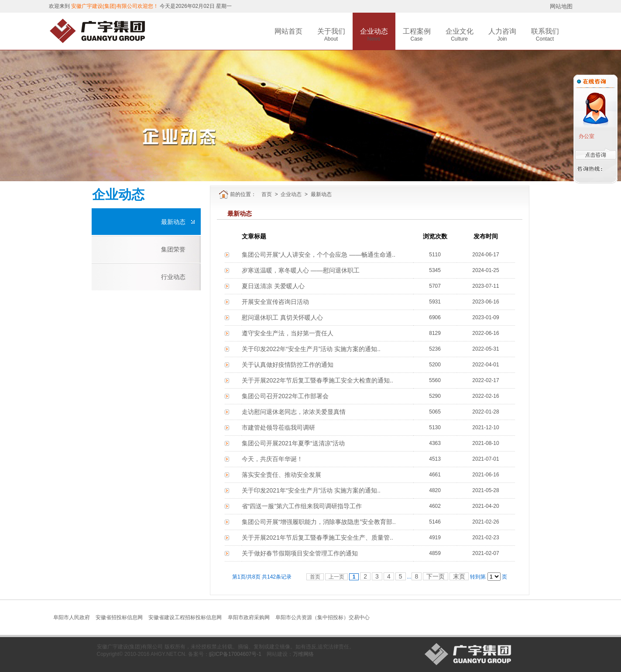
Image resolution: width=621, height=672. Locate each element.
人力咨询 (502, 31)
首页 (267, 194)
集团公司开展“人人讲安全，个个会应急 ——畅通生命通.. (319, 255)
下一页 (436, 576)
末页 (459, 576)
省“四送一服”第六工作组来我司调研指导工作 (302, 506)
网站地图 (561, 6)
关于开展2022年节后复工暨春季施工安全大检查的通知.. (317, 380)
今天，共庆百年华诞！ (272, 459)
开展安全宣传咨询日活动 (275, 302)
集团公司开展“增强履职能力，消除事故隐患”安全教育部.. (319, 522)
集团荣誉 (173, 249)
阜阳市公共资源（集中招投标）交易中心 (323, 617)
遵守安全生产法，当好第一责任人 (288, 333)
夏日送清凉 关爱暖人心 (273, 286)
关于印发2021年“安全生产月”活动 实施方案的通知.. (311, 490)
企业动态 (374, 31)
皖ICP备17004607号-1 (235, 654)
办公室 (586, 136)
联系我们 (545, 31)
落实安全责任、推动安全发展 (281, 475)
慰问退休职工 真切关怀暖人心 (282, 317)
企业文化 (460, 31)
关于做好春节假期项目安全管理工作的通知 (300, 553)
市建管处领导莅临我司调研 (278, 427)
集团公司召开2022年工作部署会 (285, 396)
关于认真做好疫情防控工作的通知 (288, 365)
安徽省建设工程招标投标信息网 (185, 617)
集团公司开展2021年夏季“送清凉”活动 (293, 443)
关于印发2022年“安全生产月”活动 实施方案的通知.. (311, 349)
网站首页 (288, 31)
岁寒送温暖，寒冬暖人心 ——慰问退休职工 (301, 270)
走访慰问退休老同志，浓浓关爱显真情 (294, 412)
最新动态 (173, 222)
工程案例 (417, 31)
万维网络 (303, 654)
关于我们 (331, 31)
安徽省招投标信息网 (119, 617)
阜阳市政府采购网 (249, 617)
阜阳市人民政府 (72, 617)
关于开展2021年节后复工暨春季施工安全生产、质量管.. (317, 538)
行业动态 (173, 277)
